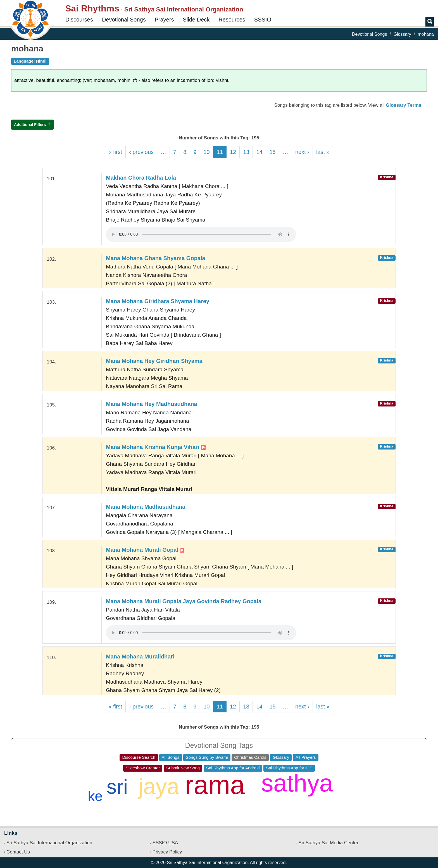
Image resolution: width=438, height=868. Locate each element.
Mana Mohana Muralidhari (140, 657)
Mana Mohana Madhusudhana (146, 507)
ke (95, 796)
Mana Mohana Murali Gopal (145, 550)
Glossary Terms (404, 105)
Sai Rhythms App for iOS (289, 768)
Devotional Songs (124, 20)
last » (323, 152)
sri (117, 787)
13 (246, 152)
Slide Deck (196, 20)
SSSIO (263, 20)
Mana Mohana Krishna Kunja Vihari (156, 447)
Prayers (164, 20)
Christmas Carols (250, 757)
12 (233, 152)
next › (302, 152)
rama (215, 785)
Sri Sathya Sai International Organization (49, 843)
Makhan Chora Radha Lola (141, 178)
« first (115, 152)
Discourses (79, 20)
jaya (159, 786)
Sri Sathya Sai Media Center (328, 843)
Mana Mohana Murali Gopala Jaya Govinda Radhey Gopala (184, 601)
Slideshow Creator (143, 768)
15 (273, 152)
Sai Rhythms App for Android (233, 768)
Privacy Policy (167, 852)
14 (259, 152)
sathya (297, 783)
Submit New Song (183, 768)
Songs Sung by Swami (207, 757)
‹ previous (141, 152)
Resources (232, 20)
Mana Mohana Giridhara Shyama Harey (158, 301)
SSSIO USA (165, 843)
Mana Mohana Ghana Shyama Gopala (156, 258)
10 (206, 152)
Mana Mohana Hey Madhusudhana (152, 404)
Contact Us (18, 852)
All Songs (171, 757)
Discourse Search (139, 757)
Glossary (402, 34)
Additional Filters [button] (30, 125)
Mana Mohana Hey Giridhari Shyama (154, 361)
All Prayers (306, 757)
